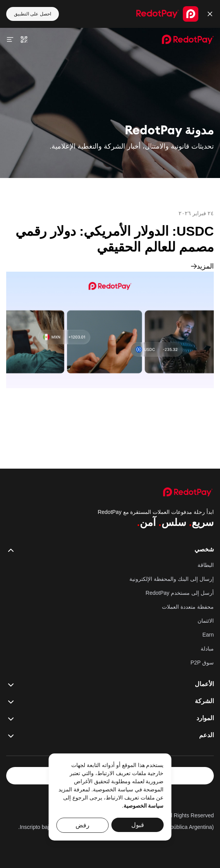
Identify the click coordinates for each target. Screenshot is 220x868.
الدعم (110, 736)
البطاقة (206, 565)
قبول (138, 825)
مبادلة (207, 649)
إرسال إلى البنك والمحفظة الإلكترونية (172, 579)
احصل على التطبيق (33, 14)
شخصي (110, 550)
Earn (208, 635)
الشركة (110, 702)
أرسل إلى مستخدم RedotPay (180, 593)
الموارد (110, 719)
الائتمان (206, 621)
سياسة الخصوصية (144, 806)
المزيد (202, 266)
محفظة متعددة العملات (188, 607)
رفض (82, 825)
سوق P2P (202, 663)
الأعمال (110, 685)
